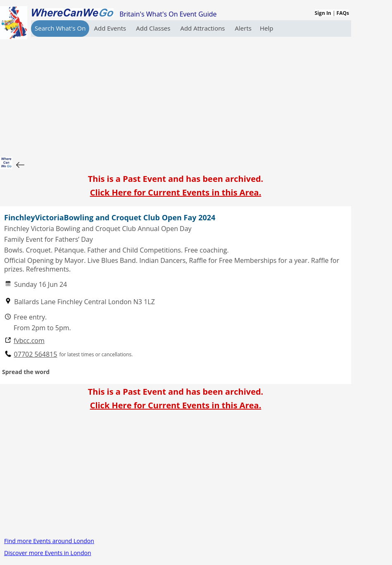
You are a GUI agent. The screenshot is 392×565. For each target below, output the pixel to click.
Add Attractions (203, 28)
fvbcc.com (29, 341)
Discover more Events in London (48, 553)
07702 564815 (36, 354)
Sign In (323, 13)
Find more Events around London (49, 541)
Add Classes (154, 28)
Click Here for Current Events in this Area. (176, 192)
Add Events (111, 28)
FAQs (343, 13)
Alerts (243, 28)
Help (266, 28)
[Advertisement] (176, 95)
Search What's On (60, 28)
